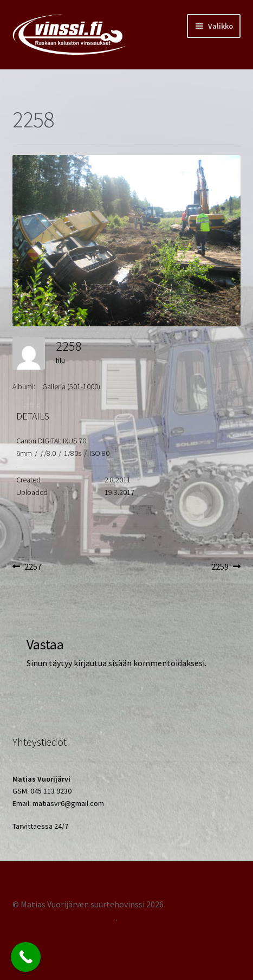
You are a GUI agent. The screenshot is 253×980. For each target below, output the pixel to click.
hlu (60, 360)
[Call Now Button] (26, 957)
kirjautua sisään (103, 663)
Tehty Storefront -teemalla (64, 918)
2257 (33, 567)
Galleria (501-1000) (71, 386)
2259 (226, 567)
